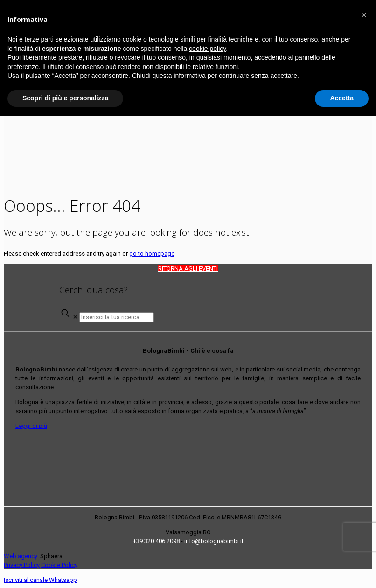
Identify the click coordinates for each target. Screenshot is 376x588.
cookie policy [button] (207, 49)
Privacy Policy (22, 565)
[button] (364, 15)
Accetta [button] (342, 98)
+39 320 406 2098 (156, 541)
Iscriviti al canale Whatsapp (40, 580)
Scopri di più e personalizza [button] (65, 98)
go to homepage (152, 254)
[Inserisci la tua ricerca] (117, 317)
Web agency (21, 556)
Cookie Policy (59, 565)
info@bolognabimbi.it (214, 541)
